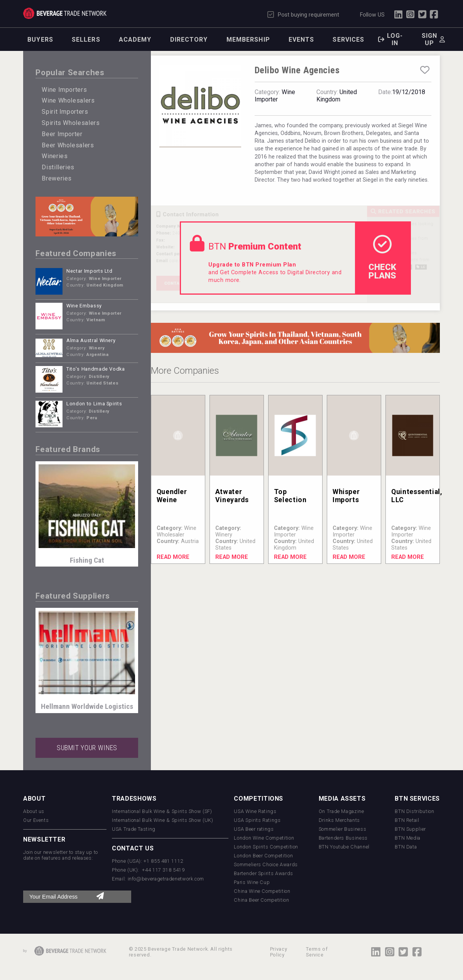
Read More (173, 557)
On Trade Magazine (341, 811)
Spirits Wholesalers (71, 123)
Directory (189, 40)
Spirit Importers (65, 112)
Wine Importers (64, 90)
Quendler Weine (172, 496)
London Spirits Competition (266, 847)
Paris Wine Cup (252, 882)
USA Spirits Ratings (257, 820)
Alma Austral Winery (91, 340)
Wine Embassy (84, 306)
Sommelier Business (343, 829)
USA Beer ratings (254, 829)
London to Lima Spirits (94, 404)
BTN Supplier (410, 829)
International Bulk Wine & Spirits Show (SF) (162, 811)
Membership (248, 40)
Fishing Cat (87, 560)
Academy (135, 40)
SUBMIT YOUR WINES (87, 748)
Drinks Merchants (339, 820)
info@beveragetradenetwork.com (166, 879)
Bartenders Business (343, 838)
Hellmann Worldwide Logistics (87, 706)
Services (348, 40)
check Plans (382, 258)
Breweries (57, 178)
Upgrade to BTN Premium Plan (252, 265)
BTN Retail (407, 820)
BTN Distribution (414, 811)
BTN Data (406, 847)
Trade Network (65, 13)
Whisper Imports (346, 496)
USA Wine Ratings (255, 811)
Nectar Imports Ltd (90, 271)
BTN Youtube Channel (344, 847)
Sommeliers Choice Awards (266, 864)
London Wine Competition (264, 838)
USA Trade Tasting (134, 829)
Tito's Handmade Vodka (95, 369)
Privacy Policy (279, 952)
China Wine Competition (262, 891)
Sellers (86, 40)
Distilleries (58, 167)
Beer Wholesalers (68, 145)
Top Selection (290, 496)
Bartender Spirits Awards (263, 873)
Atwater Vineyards (232, 496)
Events (302, 40)
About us (34, 811)
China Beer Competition (261, 900)
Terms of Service (317, 952)
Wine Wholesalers (68, 100)
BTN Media (408, 838)
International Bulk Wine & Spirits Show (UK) (163, 820)
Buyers (40, 40)
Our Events (36, 820)
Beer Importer (62, 134)
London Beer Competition (263, 856)
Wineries (55, 156)
